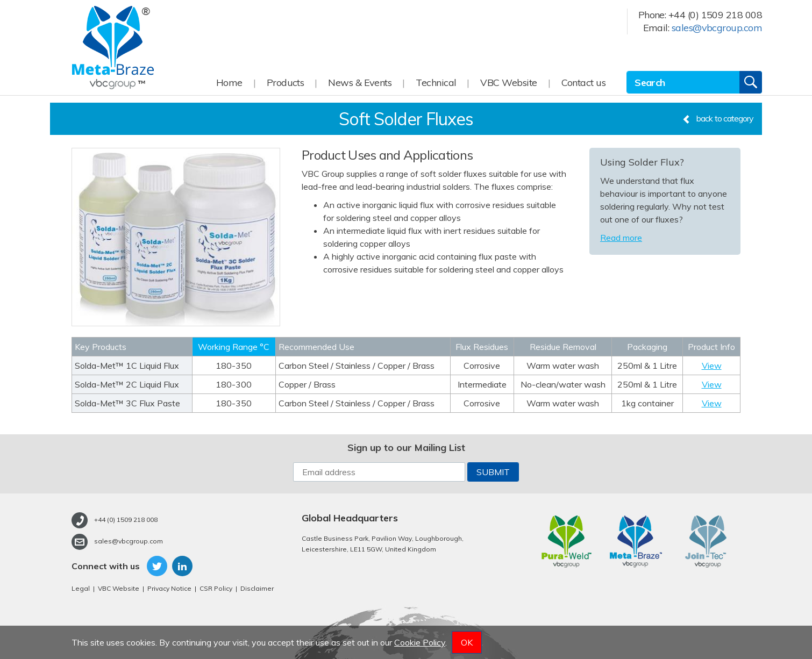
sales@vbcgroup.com (717, 28)
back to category (718, 118)
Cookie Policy (420, 642)
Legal (81, 588)
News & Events (360, 83)
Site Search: (627, 71)
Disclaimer (257, 588)
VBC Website (508, 83)
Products (286, 83)
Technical (436, 83)
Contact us (584, 83)
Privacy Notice (169, 588)
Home (229, 83)
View (712, 366)
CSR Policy (216, 588)
